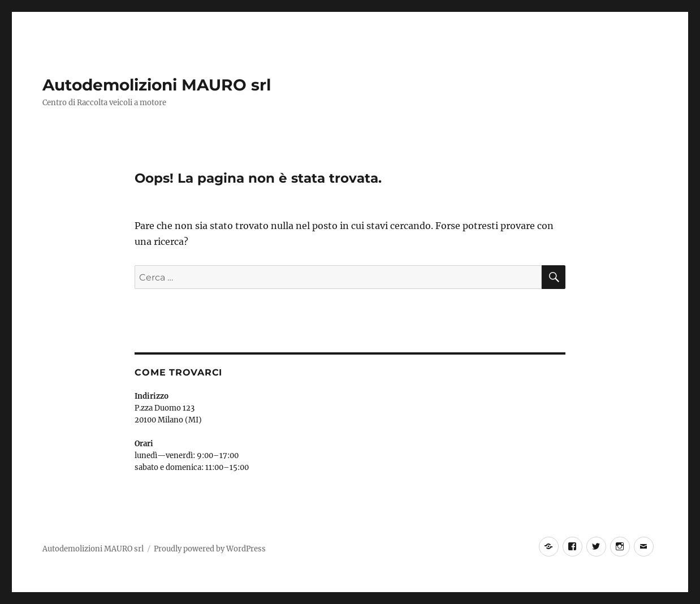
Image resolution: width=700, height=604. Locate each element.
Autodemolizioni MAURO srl (157, 85)
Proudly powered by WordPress (210, 549)
